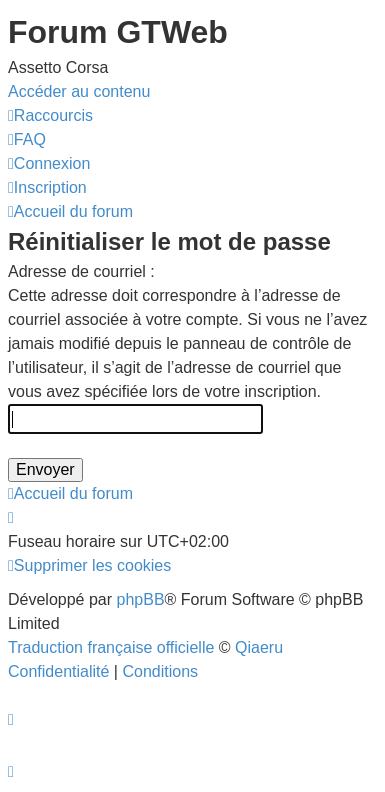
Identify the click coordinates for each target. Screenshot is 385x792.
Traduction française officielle (111, 647)
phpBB (141, 599)
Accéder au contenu (79, 91)
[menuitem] (27, 139)
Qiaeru (259, 647)
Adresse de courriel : (81, 271)
